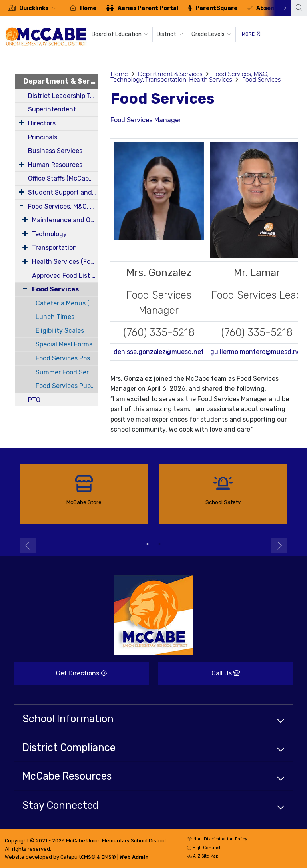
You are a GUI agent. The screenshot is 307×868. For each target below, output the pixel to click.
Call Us (199, 676)
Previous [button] (28, 545)
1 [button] (148, 544)
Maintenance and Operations (65, 220)
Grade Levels (211, 34)
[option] (32, 8)
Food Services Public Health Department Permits (67, 386)
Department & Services (60, 81)
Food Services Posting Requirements (67, 358)
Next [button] (277, 8)
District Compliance (69, 747)
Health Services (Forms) (65, 262)
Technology (49, 234)
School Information (68, 719)
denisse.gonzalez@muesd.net (159, 352)
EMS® (109, 857)
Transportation (54, 248)
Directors (42, 123)
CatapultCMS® (78, 857)
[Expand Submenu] (21, 123)
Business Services (55, 151)
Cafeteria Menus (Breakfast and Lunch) (67, 303)
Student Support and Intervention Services (63, 192)
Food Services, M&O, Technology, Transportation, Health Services (63, 206)
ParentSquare (216, 8)
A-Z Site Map (203, 857)
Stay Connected (61, 805)
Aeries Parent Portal (148, 8)
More (251, 34)
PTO (34, 400)
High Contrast (206, 848)
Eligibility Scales (60, 331)
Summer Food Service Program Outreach (67, 372)
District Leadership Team (63, 96)
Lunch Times (55, 317)
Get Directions (61, 676)
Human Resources (55, 165)
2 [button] (159, 544)
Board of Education (120, 34)
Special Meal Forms (64, 344)
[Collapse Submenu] (23, 288)
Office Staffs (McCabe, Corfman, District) (63, 178)
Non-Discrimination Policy (217, 840)
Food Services (55, 289)
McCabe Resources (67, 776)
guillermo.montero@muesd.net (257, 352)
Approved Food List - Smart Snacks (65, 276)
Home (88, 8)
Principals (43, 137)
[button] (40, 8)
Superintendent (52, 109)
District (170, 34)
